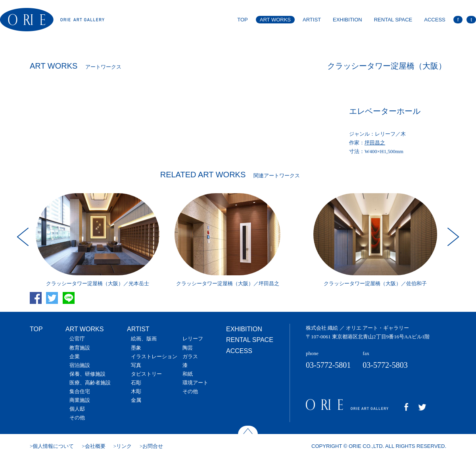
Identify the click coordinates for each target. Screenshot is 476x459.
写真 (136, 365)
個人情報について (53, 446)
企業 (75, 356)
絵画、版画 (144, 339)
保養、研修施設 (87, 374)
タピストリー (146, 374)
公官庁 (77, 339)
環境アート (195, 383)
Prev (24, 237)
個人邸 (77, 409)
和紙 (188, 374)
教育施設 (80, 348)
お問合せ (153, 446)
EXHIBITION (347, 20)
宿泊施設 (80, 365)
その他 (77, 418)
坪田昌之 (375, 143)
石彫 (136, 383)
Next (452, 237)
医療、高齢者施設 (90, 383)
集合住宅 (80, 391)
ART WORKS (275, 20)
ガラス (190, 356)
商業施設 (80, 400)
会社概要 (95, 446)
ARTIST (312, 20)
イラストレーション (154, 356)
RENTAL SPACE (393, 20)
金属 (136, 400)
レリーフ (193, 339)
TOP (243, 20)
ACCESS (435, 20)
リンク (124, 446)
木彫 (136, 391)
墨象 (136, 348)
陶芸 (188, 348)
